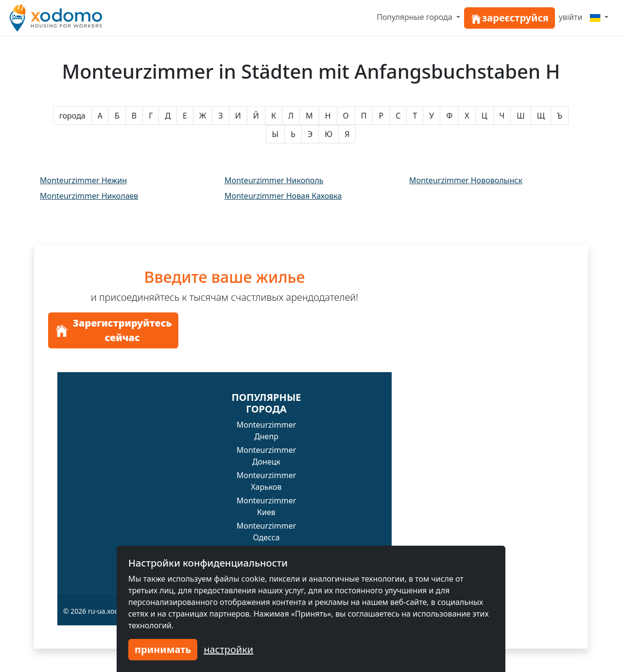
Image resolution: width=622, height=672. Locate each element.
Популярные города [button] (415, 17)
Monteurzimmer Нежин (83, 180)
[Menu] (599, 17)
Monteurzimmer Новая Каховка (283, 196)
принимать (163, 649)
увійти (571, 17)
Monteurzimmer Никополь (274, 180)
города (72, 116)
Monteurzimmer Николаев (89, 196)
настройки (228, 649)
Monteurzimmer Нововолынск (466, 180)
